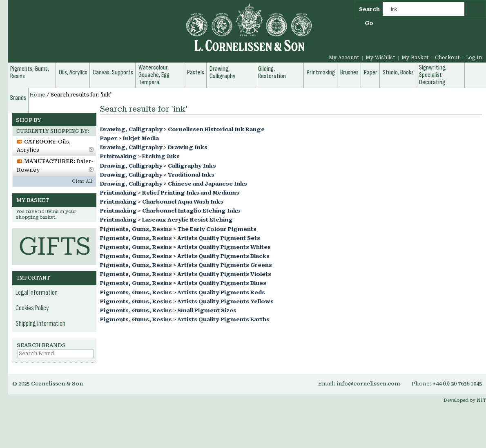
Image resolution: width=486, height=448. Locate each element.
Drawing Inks (188, 147)
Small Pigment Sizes (207, 310)
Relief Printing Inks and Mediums (191, 193)
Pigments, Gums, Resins (136, 229)
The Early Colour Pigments (217, 229)
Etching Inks (161, 156)
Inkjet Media (141, 138)
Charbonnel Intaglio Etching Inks (191, 211)
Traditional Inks (191, 175)
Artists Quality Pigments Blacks (223, 256)
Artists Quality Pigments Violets (224, 274)
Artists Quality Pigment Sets (219, 238)
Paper (109, 138)
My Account (344, 58)
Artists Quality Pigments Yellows (225, 301)
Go (369, 23)
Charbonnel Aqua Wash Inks (183, 202)
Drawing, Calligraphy (131, 129)
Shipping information (40, 324)
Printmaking (118, 156)
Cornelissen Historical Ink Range (216, 129)
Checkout (447, 58)
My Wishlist (380, 58)
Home (37, 95)
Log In (474, 58)
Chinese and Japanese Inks (207, 184)
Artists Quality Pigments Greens (225, 265)
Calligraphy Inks (192, 166)
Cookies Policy (32, 308)
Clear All (82, 181)
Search (369, 9)
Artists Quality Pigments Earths (223, 319)
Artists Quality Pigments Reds (221, 292)
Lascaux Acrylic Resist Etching (187, 220)
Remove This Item (91, 149)
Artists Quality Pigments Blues (222, 283)
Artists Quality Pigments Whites (224, 247)
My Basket (415, 58)
